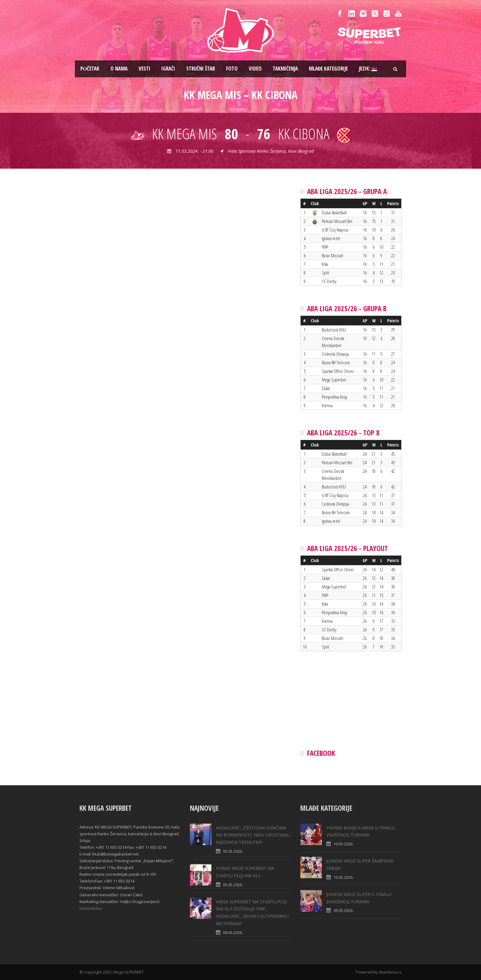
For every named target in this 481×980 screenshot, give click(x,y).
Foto (232, 69)
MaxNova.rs (390, 972)
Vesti (144, 69)
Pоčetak (90, 69)
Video (255, 69)
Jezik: (368, 69)
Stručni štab (201, 69)
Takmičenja (285, 69)
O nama (119, 69)
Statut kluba (91, 908)
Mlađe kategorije (328, 69)
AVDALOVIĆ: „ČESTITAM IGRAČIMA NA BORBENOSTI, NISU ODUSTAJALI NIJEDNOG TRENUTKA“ (253, 835)
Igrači (168, 69)
